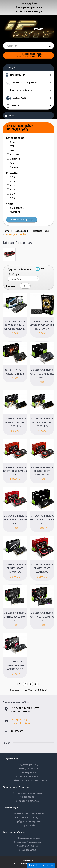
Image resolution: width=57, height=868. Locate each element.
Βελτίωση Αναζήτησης (22, 219)
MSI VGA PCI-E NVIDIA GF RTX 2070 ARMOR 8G (15, 617)
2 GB (12, 181)
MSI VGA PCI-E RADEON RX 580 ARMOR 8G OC (15, 665)
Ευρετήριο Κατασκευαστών (29, 813)
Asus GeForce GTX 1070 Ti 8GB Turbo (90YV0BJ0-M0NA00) (15, 325)
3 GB (12, 185)
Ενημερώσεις (29, 850)
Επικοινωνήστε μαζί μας (29, 793)
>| (36, 684)
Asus (12, 142)
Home (6, 231)
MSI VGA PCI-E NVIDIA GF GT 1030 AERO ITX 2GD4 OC (42, 374)
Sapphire (15, 155)
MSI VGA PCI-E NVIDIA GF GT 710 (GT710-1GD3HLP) (15, 422)
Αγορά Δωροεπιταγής (29, 817)
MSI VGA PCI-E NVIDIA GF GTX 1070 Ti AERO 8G (42, 519)
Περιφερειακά (41, 231)
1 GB (12, 177)
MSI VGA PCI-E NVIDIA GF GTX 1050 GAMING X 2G (15, 471)
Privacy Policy (29, 772)
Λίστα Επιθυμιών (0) (30, 11)
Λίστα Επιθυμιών (29, 846)
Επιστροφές (29, 797)
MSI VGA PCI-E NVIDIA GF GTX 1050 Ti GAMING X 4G (42, 471)
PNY (12, 150)
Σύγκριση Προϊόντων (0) (19, 269)
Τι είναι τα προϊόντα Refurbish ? (29, 780)
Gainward (15, 167)
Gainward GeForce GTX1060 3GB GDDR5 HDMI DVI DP (42, 325)
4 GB (12, 190)
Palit (12, 163)
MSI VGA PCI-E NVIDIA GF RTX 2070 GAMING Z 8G (42, 617)
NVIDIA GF (15, 212)
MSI (12, 146)
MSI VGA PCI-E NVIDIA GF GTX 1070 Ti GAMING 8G (42, 568)
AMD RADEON (17, 208)
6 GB (12, 194)
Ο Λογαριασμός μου (29, 838)
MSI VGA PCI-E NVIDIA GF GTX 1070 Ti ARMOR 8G (15, 568)
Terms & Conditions (29, 776)
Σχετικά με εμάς (29, 764)
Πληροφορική (21, 231)
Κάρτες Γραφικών (16, 234)
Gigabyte (15, 159)
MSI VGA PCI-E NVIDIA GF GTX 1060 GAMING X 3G (15, 519)
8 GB (12, 198)
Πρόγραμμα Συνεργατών (29, 821)
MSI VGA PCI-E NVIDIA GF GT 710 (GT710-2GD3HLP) (42, 422)
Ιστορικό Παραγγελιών (29, 842)
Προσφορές (29, 825)
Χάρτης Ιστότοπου (29, 801)
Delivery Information (29, 768)
